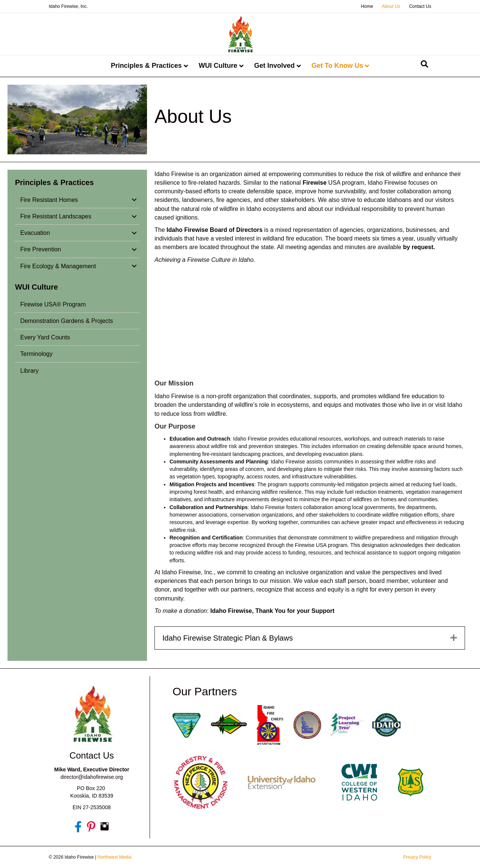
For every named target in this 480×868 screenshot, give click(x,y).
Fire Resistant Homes (49, 200)
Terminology (36, 354)
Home (367, 6)
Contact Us (420, 6)
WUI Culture (218, 66)
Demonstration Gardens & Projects (67, 321)
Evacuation (35, 233)
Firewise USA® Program (53, 304)
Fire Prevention (41, 249)
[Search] (424, 64)
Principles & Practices (146, 66)
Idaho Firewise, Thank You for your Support (273, 611)
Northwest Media (114, 857)
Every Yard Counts (45, 337)
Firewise (315, 183)
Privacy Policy (417, 857)
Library (29, 371)
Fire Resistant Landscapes (56, 216)
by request (418, 247)
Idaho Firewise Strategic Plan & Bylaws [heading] (228, 638)
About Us (391, 6)
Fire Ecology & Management (58, 266)
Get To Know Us (337, 66)
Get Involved (274, 66)
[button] (134, 200)
